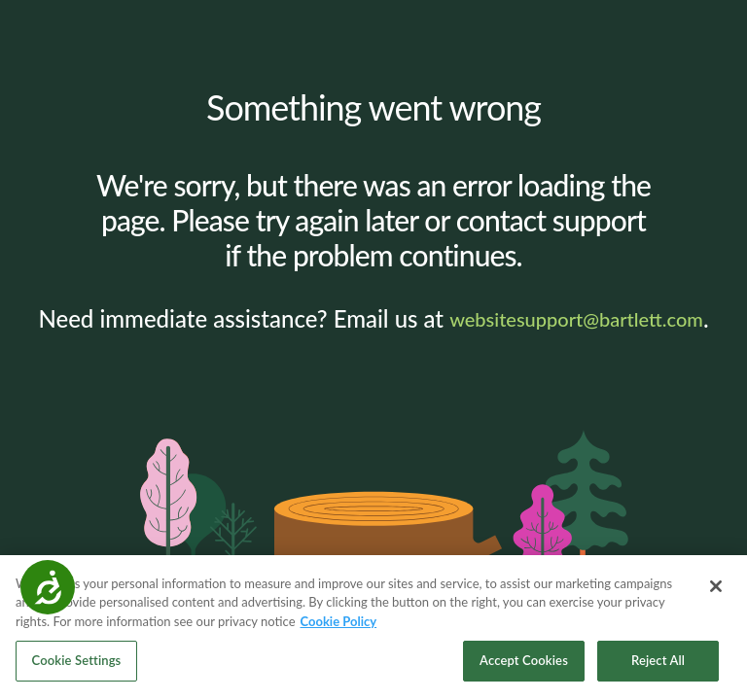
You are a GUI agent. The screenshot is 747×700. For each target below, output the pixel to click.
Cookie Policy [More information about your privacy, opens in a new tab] (339, 623)
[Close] (716, 588)
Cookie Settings (77, 663)
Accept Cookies (524, 663)
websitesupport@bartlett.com (576, 319)
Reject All (658, 663)
